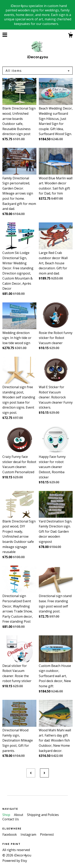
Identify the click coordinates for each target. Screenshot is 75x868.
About (19, 815)
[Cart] (70, 36)
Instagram (29, 834)
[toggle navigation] (5, 35)
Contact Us (11, 819)
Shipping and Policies (43, 815)
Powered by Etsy (15, 861)
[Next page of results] (44, 773)
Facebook (10, 834)
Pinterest (47, 834)
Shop (7, 815)
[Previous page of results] (31, 773)
